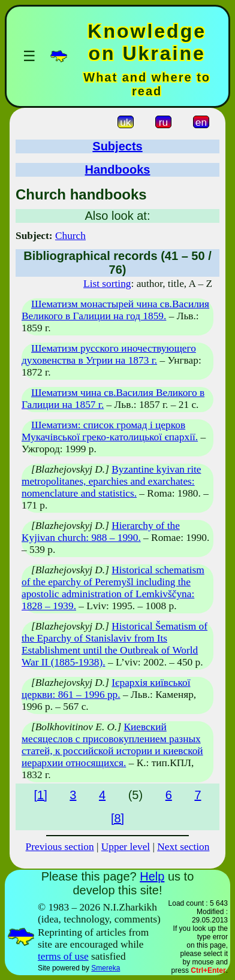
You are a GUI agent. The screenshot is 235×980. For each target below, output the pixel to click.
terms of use (63, 956)
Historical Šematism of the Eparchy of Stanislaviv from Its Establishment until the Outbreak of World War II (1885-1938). (115, 644)
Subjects (117, 146)
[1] (40, 795)
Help (152, 876)
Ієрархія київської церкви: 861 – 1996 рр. (106, 689)
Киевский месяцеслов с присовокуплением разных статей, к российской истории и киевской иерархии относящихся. (112, 745)
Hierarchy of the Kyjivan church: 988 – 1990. (101, 532)
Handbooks (118, 170)
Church (70, 236)
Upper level (126, 847)
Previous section (60, 847)
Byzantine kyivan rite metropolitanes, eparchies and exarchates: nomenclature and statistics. (111, 481)
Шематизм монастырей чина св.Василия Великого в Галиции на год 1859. (115, 310)
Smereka (106, 968)
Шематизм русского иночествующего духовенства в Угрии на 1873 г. (109, 354)
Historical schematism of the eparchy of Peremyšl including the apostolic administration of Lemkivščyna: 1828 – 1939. (113, 588)
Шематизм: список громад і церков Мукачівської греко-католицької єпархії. (110, 431)
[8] (117, 818)
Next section (183, 847)
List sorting (107, 284)
